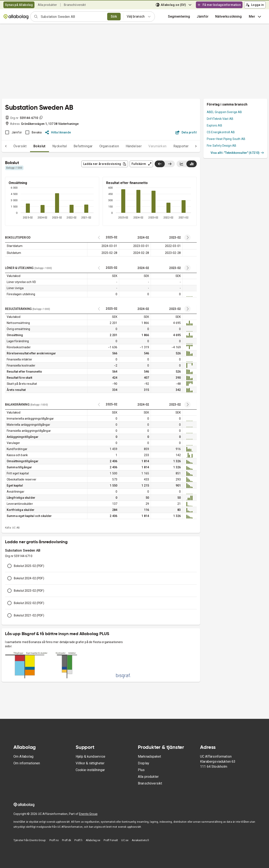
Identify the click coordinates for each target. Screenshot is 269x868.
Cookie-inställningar (90, 770)
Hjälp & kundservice (90, 756)
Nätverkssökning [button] (228, 16)
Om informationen (27, 763)
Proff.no (54, 840)
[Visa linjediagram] (182, 164)
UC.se (125, 840)
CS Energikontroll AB (221, 132)
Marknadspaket (149, 756)
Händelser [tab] (125, 146)
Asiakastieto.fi (140, 840)
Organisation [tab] (101, 146)
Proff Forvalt (111, 840)
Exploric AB (214, 125)
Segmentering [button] (179, 16)
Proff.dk (67, 840)
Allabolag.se (93, 840)
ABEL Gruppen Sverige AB (224, 112)
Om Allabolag (23, 756)
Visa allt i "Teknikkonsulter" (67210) (237, 153)
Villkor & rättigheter (90, 763)
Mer (255, 17)
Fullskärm (142, 164)
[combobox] (73, 17)
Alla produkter (47, 5)
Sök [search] (114, 16)
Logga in (255, 5)
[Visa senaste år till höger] (170, 164)
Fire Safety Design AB (222, 146)
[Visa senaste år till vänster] (160, 164)
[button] (203, 17)
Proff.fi (78, 840)
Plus (141, 770)
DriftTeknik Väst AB (220, 119)
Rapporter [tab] (173, 146)
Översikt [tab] (12, 146)
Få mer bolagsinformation (219, 5)
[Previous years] (187, 238)
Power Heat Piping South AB (226, 139)
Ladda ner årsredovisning (105, 164)
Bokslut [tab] (31, 146)
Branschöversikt (75, 5)
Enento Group (88, 814)
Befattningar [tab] (75, 146)
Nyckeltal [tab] (51, 146)
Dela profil (186, 132)
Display (144, 763)
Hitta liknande (58, 132)
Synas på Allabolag (19, 5)
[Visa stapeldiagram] (192, 164)
